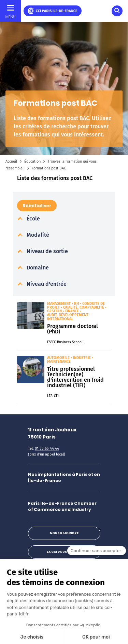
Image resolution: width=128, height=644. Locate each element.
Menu (11, 17)
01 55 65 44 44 (47, 449)
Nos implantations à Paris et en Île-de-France (64, 477)
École (33, 219)
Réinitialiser (37, 206)
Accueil (11, 161)
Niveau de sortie (47, 251)
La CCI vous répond (64, 552)
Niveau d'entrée (46, 284)
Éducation (32, 161)
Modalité (37, 235)
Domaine (37, 268)
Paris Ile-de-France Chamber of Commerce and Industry (62, 506)
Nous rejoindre (64, 533)
